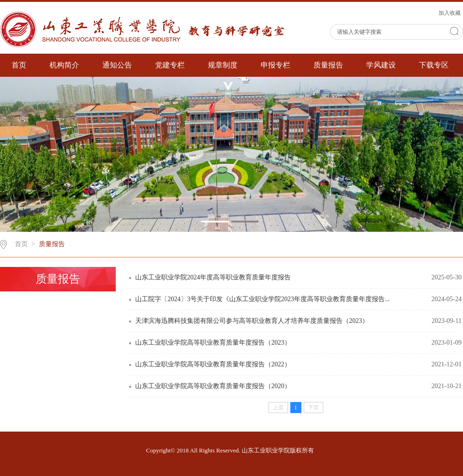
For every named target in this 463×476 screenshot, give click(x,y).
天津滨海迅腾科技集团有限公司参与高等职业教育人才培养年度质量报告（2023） (252, 321)
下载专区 (434, 65)
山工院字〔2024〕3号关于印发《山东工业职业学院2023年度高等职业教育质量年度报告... (263, 299)
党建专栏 (170, 65)
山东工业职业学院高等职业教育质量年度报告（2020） (213, 386)
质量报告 (328, 65)
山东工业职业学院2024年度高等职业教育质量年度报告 (213, 277)
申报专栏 (275, 65)
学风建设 (381, 65)
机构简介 (64, 65)
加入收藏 (450, 13)
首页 (19, 65)
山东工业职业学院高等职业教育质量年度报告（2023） (213, 343)
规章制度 (223, 65)
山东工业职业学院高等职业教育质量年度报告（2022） (213, 364)
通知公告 (117, 65)
